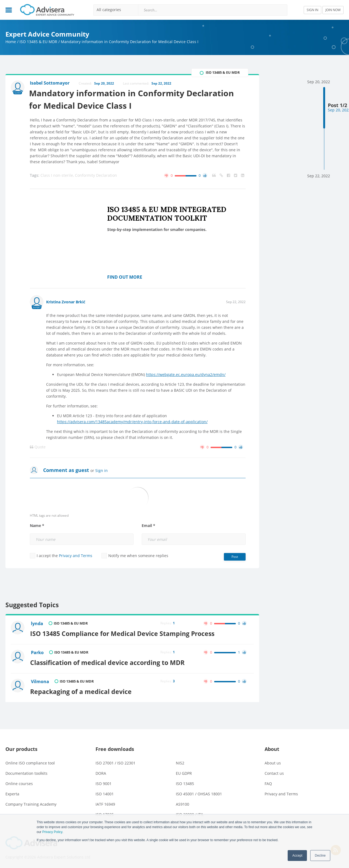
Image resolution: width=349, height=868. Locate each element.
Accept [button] (297, 856)
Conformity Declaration (96, 176)
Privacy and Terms (76, 556)
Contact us (274, 772)
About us (273, 762)
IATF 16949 (105, 803)
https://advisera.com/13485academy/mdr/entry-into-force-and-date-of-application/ (132, 422)
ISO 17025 (105, 813)
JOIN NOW (333, 10)
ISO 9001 (104, 782)
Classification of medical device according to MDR (108, 662)
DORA (101, 772)
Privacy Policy (52, 832)
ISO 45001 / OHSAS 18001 (199, 793)
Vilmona (40, 681)
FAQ (268, 782)
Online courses (19, 782)
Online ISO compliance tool (30, 762)
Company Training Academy (31, 803)
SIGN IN (312, 10)
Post (235, 557)
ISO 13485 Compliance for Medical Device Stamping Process (123, 633)
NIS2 (180, 762)
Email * (148, 526)
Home (11, 42)
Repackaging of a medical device (82, 690)
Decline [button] (320, 856)
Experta (12, 793)
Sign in (101, 471)
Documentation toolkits (26, 772)
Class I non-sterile (58, 176)
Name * (37, 526)
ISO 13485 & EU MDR (38, 42)
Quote (38, 447)
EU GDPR (184, 772)
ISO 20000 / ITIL (190, 813)
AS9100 (183, 803)
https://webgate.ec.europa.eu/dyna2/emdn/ (186, 375)
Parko (38, 652)
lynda (37, 624)
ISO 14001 (105, 793)
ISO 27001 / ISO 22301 (115, 762)
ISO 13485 (185, 782)
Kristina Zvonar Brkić (66, 302)
